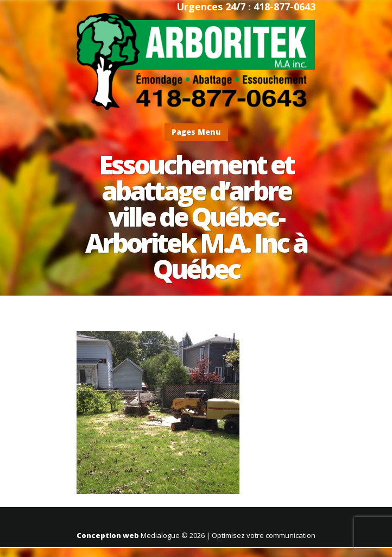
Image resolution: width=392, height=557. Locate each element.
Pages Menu (196, 132)
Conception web (108, 535)
